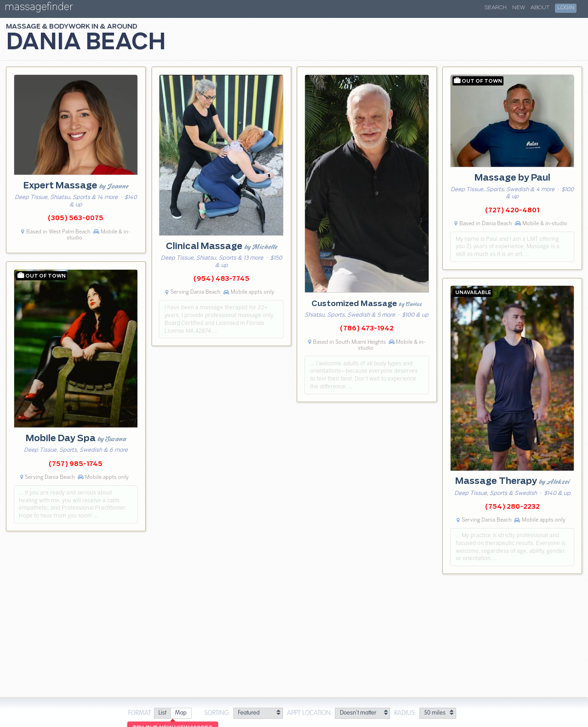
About (540, 8)
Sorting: (218, 713)
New (519, 8)
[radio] (162, 713)
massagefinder (39, 9)
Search (496, 8)
